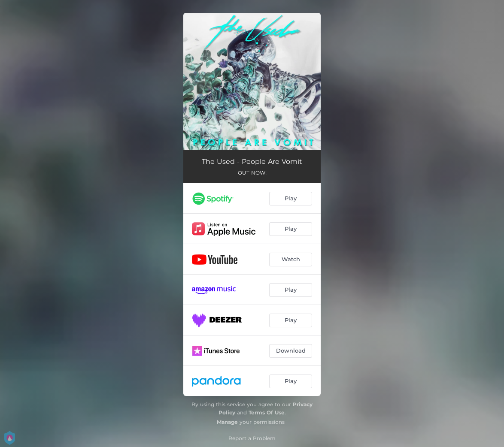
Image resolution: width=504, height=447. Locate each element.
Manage (227, 422)
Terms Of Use (267, 412)
